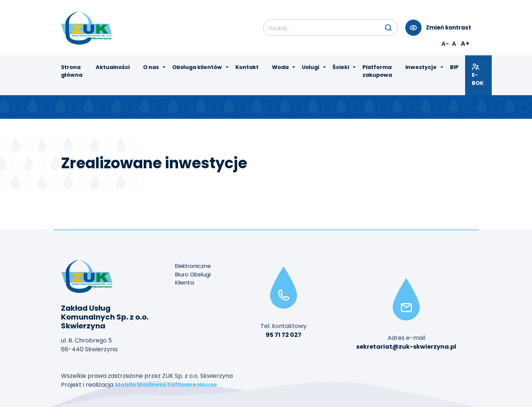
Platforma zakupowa (377, 71)
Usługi (311, 67)
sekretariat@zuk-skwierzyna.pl (406, 347)
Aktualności (113, 67)
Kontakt (247, 67)
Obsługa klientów (197, 67)
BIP (454, 67)
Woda (280, 67)
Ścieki (341, 67)
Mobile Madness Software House (166, 385)
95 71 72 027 (284, 335)
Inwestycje (421, 67)
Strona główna (72, 71)
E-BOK (478, 75)
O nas (151, 67)
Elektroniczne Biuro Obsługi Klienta (193, 274)
